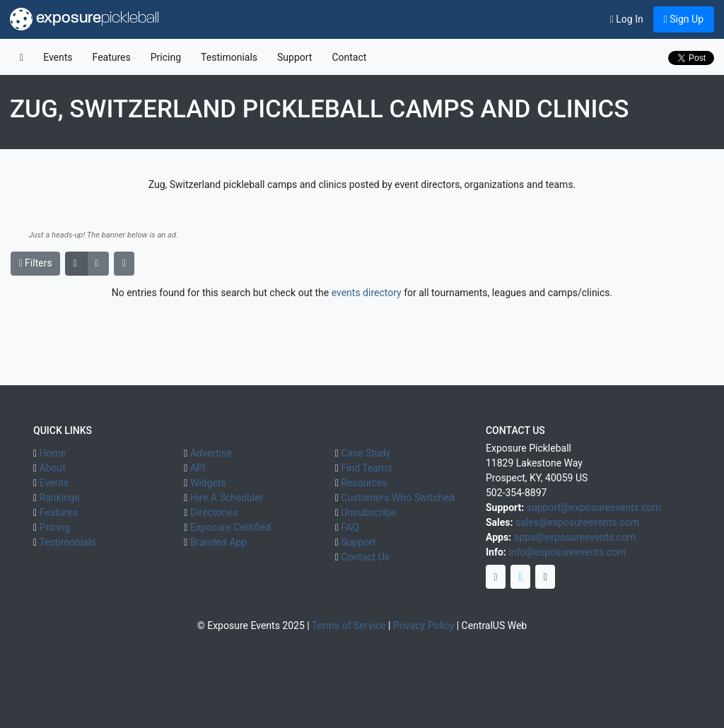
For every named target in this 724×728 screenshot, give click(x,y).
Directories (214, 512)
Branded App (218, 542)
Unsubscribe (368, 512)
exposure (84, 19)
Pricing (166, 57)
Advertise (211, 453)
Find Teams (366, 468)
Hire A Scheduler (227, 498)
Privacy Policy (424, 626)
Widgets (208, 483)
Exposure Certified (230, 527)
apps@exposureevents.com (575, 537)
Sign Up (684, 19)
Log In (627, 19)
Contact (349, 57)
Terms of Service (349, 626)
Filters (36, 263)
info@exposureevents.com (567, 552)
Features (112, 57)
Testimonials (229, 57)
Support (294, 57)
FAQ (350, 527)
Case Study (366, 453)
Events (58, 57)
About (53, 468)
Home (53, 453)
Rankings (60, 498)
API (198, 468)
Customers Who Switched (397, 498)
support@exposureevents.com (594, 507)
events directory (367, 293)
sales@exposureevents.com (577, 522)
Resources (364, 483)
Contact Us (365, 557)
